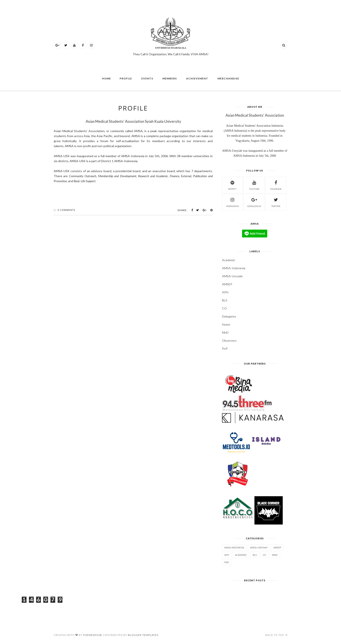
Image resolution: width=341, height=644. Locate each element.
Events (147, 78)
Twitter (276, 202)
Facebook (276, 185)
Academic (229, 260)
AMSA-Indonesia (234, 268)
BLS (225, 300)
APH (225, 292)
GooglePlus (254, 202)
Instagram (232, 202)
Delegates (229, 316)
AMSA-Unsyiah (232, 276)
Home (106, 78)
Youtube (254, 185)
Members (170, 78)
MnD (225, 332)
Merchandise (228, 78)
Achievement (197, 78)
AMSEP (227, 284)
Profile (126, 78)
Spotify (232, 185)
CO (224, 308)
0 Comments (66, 210)
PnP (225, 349)
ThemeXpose (93, 635)
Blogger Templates (143, 635)
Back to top (276, 635)
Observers (229, 340)
